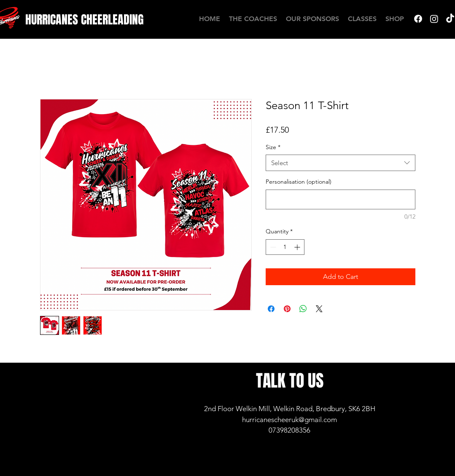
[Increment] (298, 247)
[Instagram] (434, 19)
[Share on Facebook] (271, 309)
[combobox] (341, 163)
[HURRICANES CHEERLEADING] (85, 20)
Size (273, 147)
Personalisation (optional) (299, 182)
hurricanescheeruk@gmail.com (289, 420)
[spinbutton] (285, 247)
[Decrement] (272, 247)
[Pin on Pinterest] (287, 309)
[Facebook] (418, 19)
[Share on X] (319, 309)
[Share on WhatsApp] (303, 309)
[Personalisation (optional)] (341, 199)
